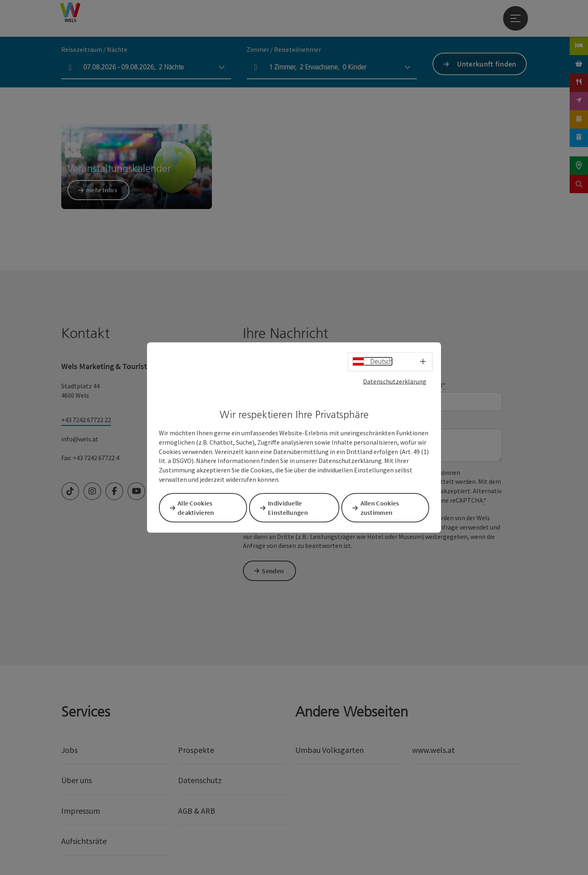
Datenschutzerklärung (395, 382)
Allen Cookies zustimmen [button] (383, 507)
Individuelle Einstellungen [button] (291, 507)
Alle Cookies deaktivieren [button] (199, 507)
